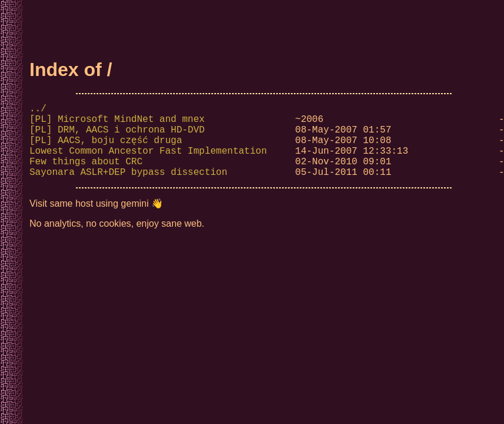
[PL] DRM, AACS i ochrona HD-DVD (117, 136)
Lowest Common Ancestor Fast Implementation (148, 162)
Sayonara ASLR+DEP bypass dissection (128, 188)
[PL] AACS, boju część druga (106, 149)
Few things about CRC (86, 175)
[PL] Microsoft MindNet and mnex (117, 123)
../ (38, 110)
